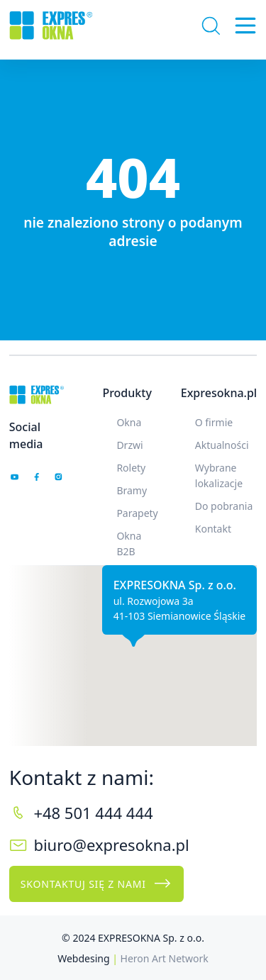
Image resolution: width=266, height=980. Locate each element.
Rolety (131, 468)
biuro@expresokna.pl (111, 845)
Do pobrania (224, 506)
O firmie (214, 422)
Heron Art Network (165, 958)
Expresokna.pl (219, 393)
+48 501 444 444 (93, 813)
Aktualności (222, 445)
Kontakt (213, 529)
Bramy (132, 490)
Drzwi (129, 445)
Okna (129, 422)
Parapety (137, 513)
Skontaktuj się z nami (96, 884)
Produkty (127, 393)
